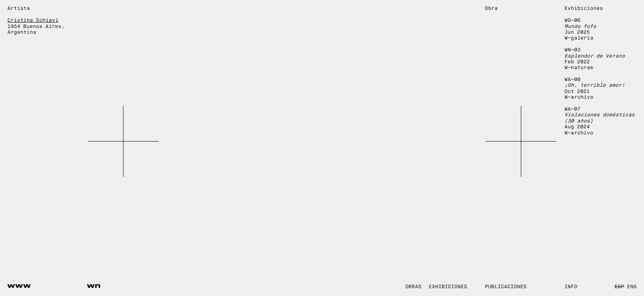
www (19, 286)
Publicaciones (506, 287)
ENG (632, 287)
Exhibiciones (448, 287)
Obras (413, 287)
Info (571, 287)
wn (94, 286)
